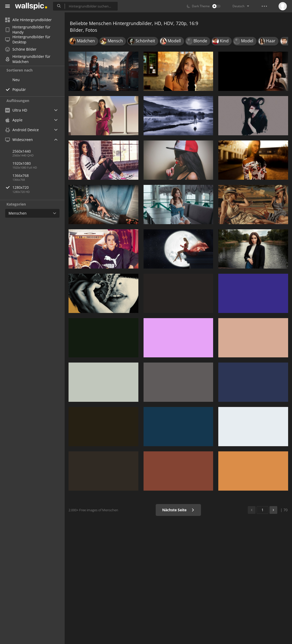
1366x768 (21, 175)
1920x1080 (22, 163)
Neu (16, 80)
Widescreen (19, 140)
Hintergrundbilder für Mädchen (28, 59)
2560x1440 (22, 151)
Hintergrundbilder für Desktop (28, 40)
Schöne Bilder (21, 49)
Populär (19, 89)
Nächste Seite (178, 510)
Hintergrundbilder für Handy (28, 30)
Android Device (22, 130)
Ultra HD (16, 110)
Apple (14, 120)
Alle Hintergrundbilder (28, 20)
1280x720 (39, 187)
